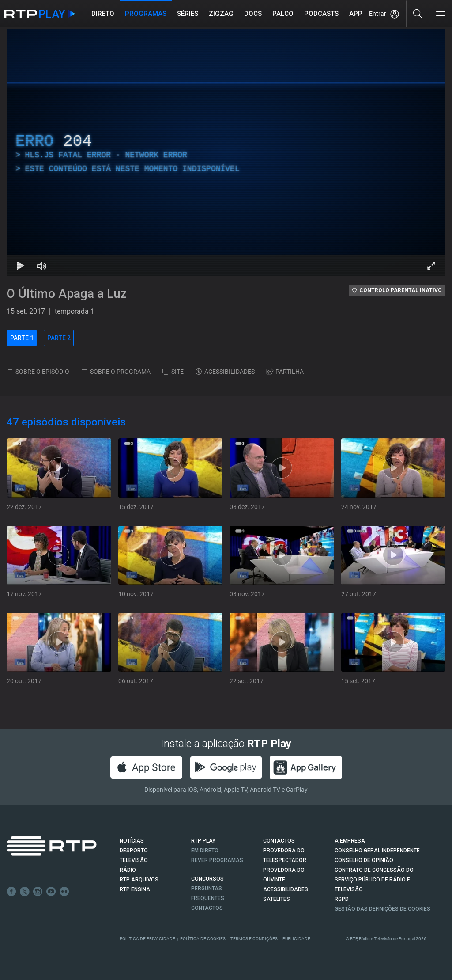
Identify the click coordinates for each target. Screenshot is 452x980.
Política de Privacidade (147, 939)
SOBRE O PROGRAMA (116, 372)
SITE (173, 372)
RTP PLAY (203, 841)
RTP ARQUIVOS (139, 880)
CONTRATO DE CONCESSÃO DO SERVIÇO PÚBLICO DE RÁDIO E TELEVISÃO (374, 880)
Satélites (277, 899)
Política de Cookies (203, 939)
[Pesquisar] (418, 13)
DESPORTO (134, 851)
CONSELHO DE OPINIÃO (364, 860)
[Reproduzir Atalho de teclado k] (21, 266)
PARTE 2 (59, 338)
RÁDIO (128, 870)
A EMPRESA (350, 841)
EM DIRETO (205, 851)
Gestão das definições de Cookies (382, 909)
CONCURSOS (207, 879)
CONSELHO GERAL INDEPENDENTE (377, 851)
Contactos (207, 908)
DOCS (253, 14)
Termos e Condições (254, 939)
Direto (103, 14)
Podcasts (321, 14)
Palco (283, 14)
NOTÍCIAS (132, 841)
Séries (188, 14)
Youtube (51, 892)
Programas (146, 14)
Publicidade (296, 939)
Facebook (11, 892)
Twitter (25, 892)
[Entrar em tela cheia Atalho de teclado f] (431, 266)
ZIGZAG (221, 14)
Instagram (38, 892)
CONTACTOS (279, 841)
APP (356, 14)
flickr (64, 892)
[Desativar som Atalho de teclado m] (42, 266)
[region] (226, 153)
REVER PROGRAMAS (217, 860)
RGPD (342, 899)
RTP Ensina (135, 889)
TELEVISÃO (134, 860)
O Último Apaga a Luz (67, 294)
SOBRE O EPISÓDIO (38, 372)
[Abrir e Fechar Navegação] (441, 14)
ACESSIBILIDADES (225, 372)
